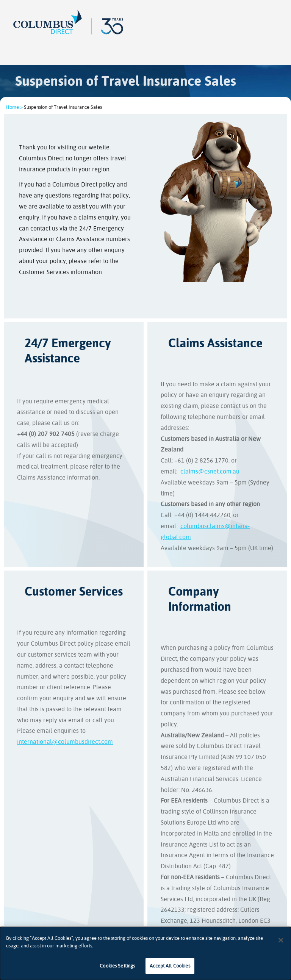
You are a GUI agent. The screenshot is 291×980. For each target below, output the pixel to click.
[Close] (281, 940)
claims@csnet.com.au (210, 471)
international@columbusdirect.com (65, 742)
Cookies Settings (117, 966)
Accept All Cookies (170, 966)
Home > (14, 107)
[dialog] (145, 953)
